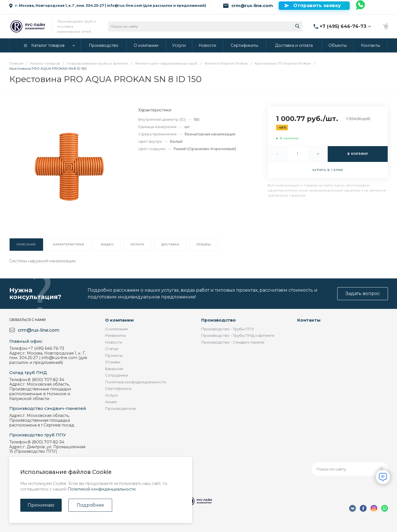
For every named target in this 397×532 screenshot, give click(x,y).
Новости (114, 342)
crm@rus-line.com (252, 6)
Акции (111, 402)
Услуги (111, 395)
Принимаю (41, 505)
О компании (119, 320)
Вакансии (114, 369)
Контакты (309, 320)
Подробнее (90, 505)
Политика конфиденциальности (136, 382)
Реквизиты (115, 335)
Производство (219, 320)
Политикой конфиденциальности (102, 489)
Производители (120, 408)
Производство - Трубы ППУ (228, 329)
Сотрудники (117, 375)
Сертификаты (118, 388)
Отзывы (113, 362)
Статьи (112, 349)
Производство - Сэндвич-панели (233, 342)
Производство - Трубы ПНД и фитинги (238, 335)
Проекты (114, 355)
